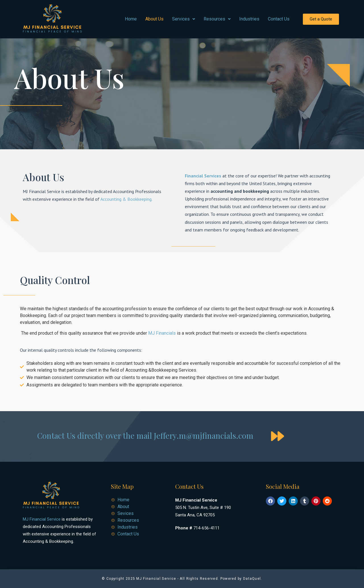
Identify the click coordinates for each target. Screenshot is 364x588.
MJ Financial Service (42, 519)
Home (131, 19)
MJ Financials (161, 333)
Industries (249, 19)
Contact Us (279, 19)
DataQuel (252, 579)
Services (184, 19)
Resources (217, 19)
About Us (154, 19)
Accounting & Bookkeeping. (126, 199)
